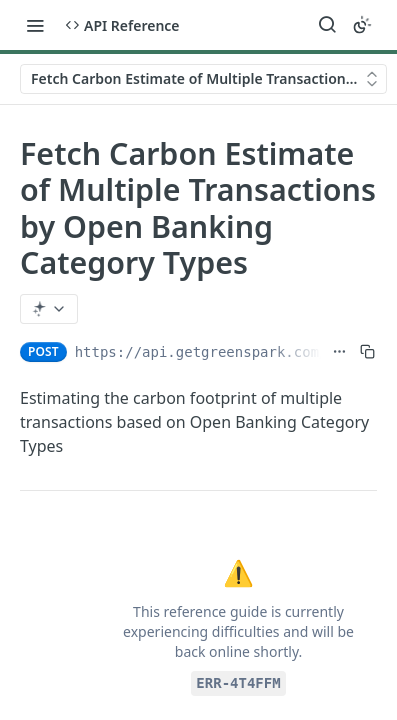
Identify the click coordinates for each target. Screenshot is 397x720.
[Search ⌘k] (327, 25)
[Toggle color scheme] (362, 25)
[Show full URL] (339, 352)
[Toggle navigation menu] (35, 25)
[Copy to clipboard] (367, 352)
